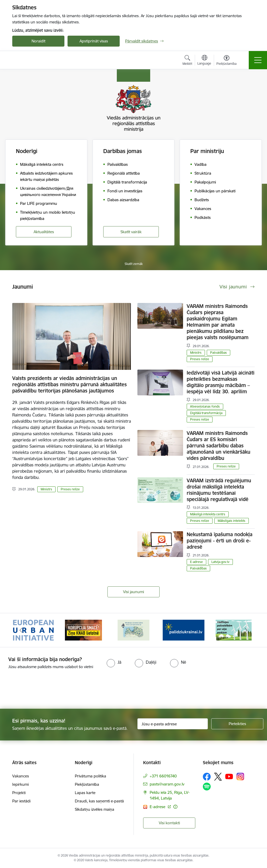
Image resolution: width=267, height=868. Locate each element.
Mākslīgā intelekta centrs (208, 514)
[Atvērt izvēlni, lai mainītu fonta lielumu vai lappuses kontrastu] (226, 61)
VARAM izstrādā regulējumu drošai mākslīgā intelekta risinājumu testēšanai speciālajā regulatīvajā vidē (219, 490)
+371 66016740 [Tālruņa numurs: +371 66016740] (163, 776)
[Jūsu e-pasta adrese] (173, 724)
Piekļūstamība (87, 784)
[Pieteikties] (237, 724)
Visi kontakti (169, 823)
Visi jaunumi (133, 592)
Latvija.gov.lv (220, 562)
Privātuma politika (90, 776)
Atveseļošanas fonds (205, 406)
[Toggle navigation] (258, 60)
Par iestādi (21, 801)
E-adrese (196, 562)
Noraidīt (38, 41)
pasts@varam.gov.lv (167, 784)
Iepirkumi (20, 784)
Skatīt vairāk (131, 232)
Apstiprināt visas (94, 41)
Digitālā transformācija (206, 413)
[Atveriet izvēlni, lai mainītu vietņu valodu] (204, 61)
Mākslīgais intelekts (232, 521)
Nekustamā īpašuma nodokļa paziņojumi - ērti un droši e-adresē (220, 541)
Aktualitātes (44, 232)
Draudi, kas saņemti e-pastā (99, 801)
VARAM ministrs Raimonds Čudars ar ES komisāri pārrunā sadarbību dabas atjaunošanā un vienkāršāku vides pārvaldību (219, 446)
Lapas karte (85, 793)
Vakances (21, 776)
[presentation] (44, 689)
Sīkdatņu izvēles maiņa (95, 809)
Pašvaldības (219, 353)
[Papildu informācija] (175, 807)
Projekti (19, 793)
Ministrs (46, 489)
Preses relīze (70, 489)
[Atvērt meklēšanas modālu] (187, 61)
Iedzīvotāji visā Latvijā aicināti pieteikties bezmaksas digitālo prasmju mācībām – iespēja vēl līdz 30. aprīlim (221, 382)
